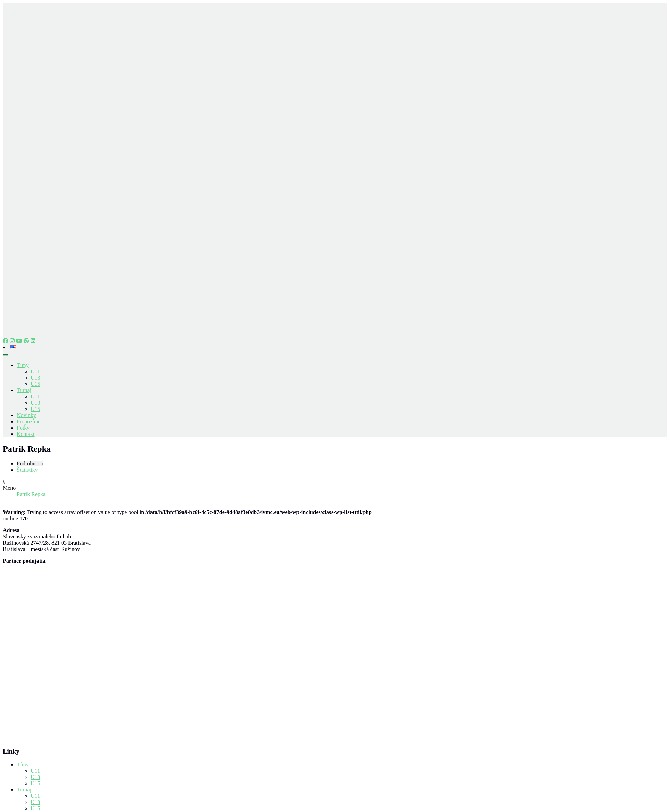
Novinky (26, 415)
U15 (35, 384)
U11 (35, 371)
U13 (35, 378)
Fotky (23, 428)
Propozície (28, 421)
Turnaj (24, 390)
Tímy (23, 365)
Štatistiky (27, 470)
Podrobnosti (30, 464)
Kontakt (26, 434)
